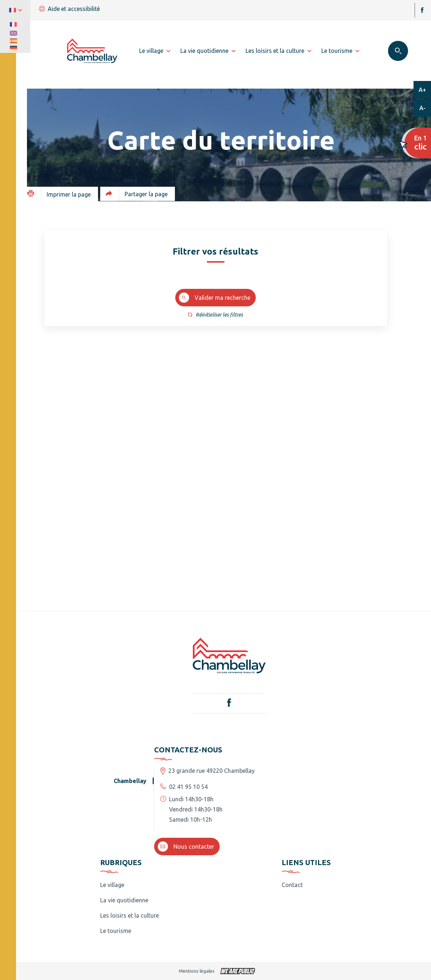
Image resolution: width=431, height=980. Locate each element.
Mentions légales (197, 971)
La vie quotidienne (124, 900)
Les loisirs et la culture (130, 915)
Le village (112, 885)
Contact (292, 885)
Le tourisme (116, 931)
